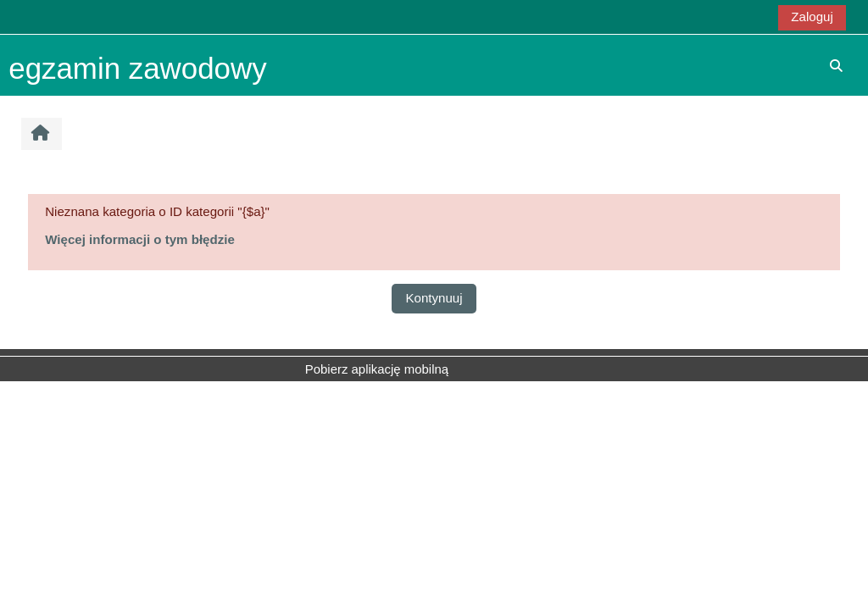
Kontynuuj (434, 298)
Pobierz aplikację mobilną (377, 369)
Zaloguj (812, 17)
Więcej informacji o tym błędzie (140, 239)
